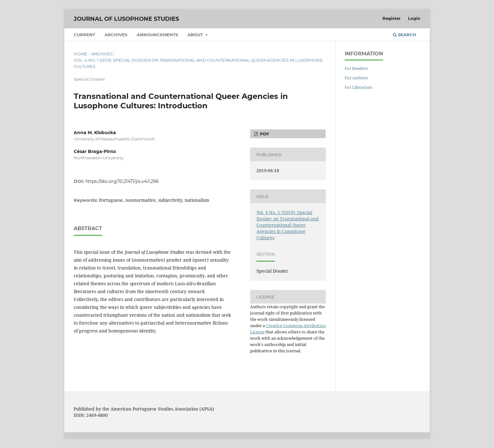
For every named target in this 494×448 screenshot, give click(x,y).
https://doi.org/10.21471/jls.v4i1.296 (122, 181)
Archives (116, 35)
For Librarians (359, 87)
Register (392, 18)
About (196, 35)
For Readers (356, 68)
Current (84, 35)
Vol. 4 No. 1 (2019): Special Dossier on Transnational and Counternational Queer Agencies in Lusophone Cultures (198, 63)
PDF (264, 134)
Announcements (157, 35)
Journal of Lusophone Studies (126, 19)
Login (414, 18)
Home (80, 54)
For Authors (356, 78)
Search (405, 35)
